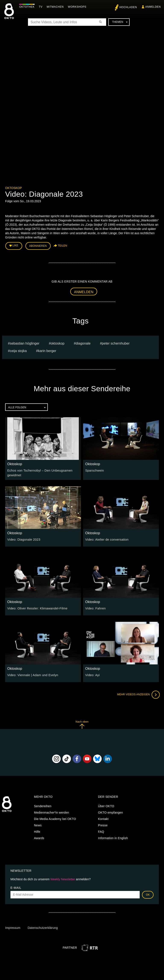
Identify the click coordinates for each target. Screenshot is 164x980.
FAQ (101, 831)
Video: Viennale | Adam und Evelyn (31, 674)
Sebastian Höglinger (25, 343)
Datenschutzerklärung (43, 927)
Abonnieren (38, 245)
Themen (120, 22)
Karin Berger (47, 350)
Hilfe (37, 831)
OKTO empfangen (111, 811)
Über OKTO (106, 805)
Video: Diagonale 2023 (23, 538)
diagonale (83, 343)
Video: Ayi (92, 674)
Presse (103, 824)
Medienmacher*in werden (51, 811)
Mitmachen (56, 7)
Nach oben (82, 723)
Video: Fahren (95, 607)
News (38, 824)
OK (148, 893)
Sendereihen (43, 805)
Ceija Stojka (18, 350)
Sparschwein (94, 470)
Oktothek (28, 7)
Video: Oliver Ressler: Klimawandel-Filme (36, 607)
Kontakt (103, 818)
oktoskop (58, 343)
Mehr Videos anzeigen (138, 693)
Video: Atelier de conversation (106, 538)
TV (42, 7)
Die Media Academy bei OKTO (55, 818)
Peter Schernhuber (116, 343)
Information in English (113, 837)
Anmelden (84, 291)
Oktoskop (13, 188)
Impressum (13, 927)
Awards (39, 837)
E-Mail (16, 886)
